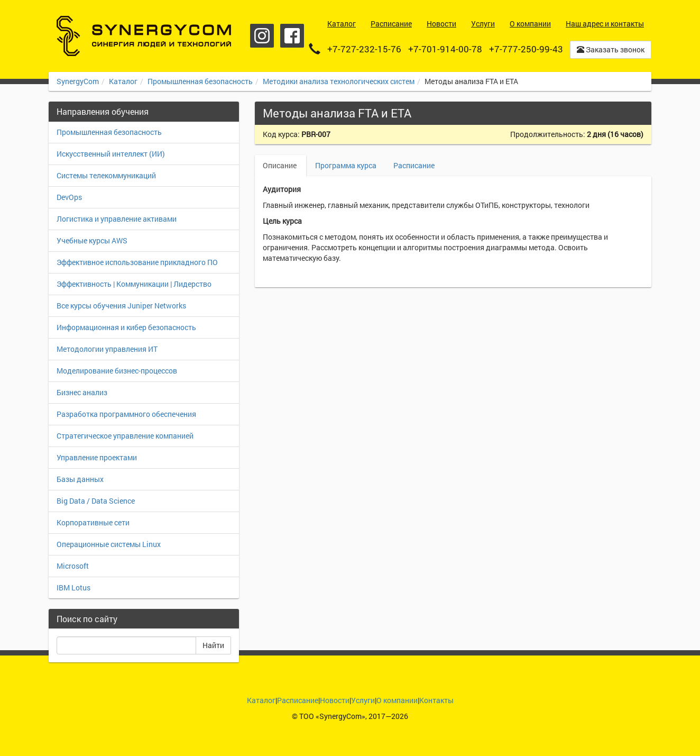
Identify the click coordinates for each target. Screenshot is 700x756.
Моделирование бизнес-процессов (117, 371)
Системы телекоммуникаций (106, 175)
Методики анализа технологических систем (339, 81)
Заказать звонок (611, 49)
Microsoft (73, 566)
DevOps (69, 197)
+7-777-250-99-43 (526, 49)
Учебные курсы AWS (92, 240)
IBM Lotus (73, 588)
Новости (335, 700)
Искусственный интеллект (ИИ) (111, 154)
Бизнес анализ (82, 392)
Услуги (363, 700)
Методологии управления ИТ (107, 349)
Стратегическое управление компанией (125, 436)
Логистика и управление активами (117, 219)
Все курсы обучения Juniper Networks (121, 306)
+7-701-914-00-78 (445, 49)
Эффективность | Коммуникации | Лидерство (134, 284)
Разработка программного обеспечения (126, 414)
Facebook (292, 36)
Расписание (414, 165)
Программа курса (346, 165)
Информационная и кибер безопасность (126, 327)
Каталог (123, 81)
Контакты (436, 700)
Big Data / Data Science (96, 501)
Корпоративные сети (93, 522)
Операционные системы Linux (109, 544)
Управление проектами (97, 457)
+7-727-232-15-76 (364, 49)
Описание (280, 165)
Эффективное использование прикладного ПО (137, 262)
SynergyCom (78, 81)
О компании (397, 700)
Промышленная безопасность (200, 81)
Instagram (262, 36)
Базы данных (80, 479)
